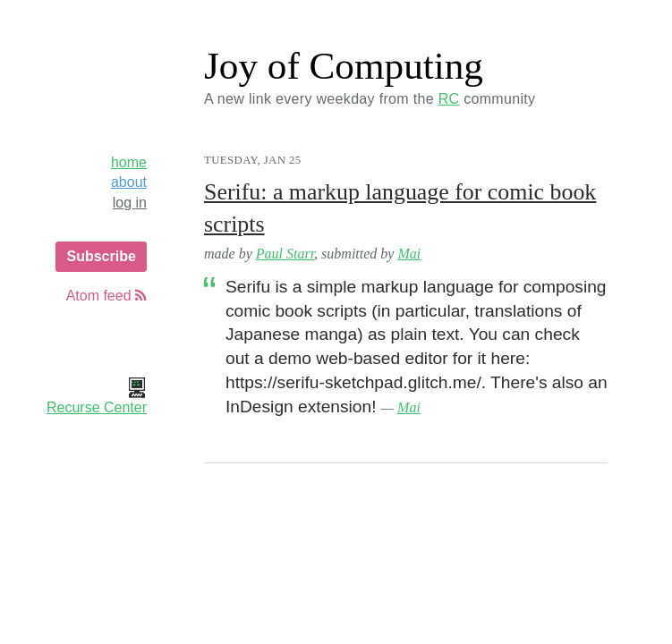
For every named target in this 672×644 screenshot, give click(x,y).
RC (449, 99)
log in (130, 203)
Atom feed (106, 296)
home (129, 162)
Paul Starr (285, 254)
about (129, 182)
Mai (409, 254)
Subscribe (101, 256)
